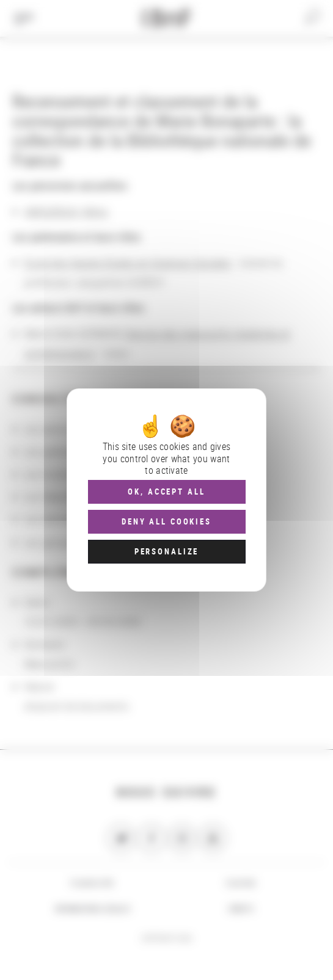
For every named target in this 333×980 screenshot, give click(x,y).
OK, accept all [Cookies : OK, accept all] (166, 492)
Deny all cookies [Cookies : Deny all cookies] (166, 521)
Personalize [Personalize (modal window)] (166, 551)
